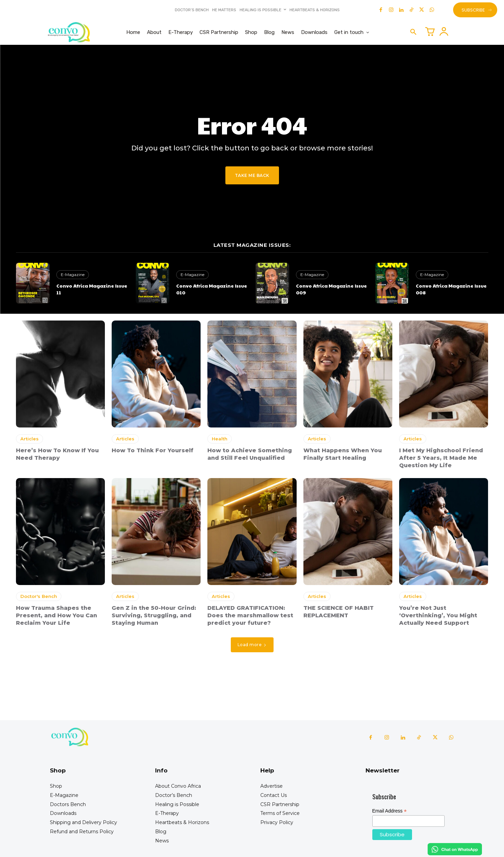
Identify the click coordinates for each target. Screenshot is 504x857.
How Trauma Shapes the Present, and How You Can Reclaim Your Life (57, 616)
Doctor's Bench (39, 596)
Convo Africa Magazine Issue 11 (92, 289)
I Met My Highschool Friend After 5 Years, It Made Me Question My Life (441, 458)
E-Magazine (73, 275)
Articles (30, 439)
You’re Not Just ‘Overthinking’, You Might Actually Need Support (438, 616)
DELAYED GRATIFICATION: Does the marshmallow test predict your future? (250, 616)
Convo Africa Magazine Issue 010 (212, 289)
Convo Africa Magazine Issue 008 (451, 289)
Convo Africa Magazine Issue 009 (331, 289)
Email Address (390, 811)
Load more (252, 645)
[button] (413, 32)
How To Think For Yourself (153, 450)
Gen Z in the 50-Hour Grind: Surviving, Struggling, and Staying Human (154, 616)
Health (220, 439)
